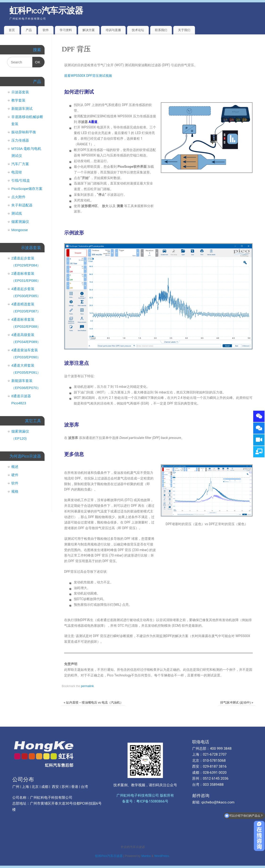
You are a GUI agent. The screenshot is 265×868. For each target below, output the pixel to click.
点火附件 (18, 197)
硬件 (15, 475)
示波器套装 (20, 92)
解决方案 (89, 30)
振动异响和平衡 (24, 132)
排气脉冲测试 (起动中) (237, 703)
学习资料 (66, 30)
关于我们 (184, 30)
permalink (87, 686)
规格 (15, 491)
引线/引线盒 (21, 180)
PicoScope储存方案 (27, 189)
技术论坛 (138, 30)
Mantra (146, 856)
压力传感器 (20, 140)
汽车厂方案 (20, 164)
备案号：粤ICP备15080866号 (145, 801)
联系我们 (161, 30)
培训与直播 (113, 30)
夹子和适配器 (22, 205)
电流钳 (17, 172)
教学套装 (18, 100)
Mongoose (20, 230)
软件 (46, 30)
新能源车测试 (22, 108)
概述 (15, 467)
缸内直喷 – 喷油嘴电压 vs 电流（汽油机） (93, 703)
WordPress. (162, 856)
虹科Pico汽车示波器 (46, 10)
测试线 (17, 213)
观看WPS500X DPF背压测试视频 (88, 76)
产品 (29, 30)
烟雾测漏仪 (20, 222)
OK (37, 60)
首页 (12, 30)
